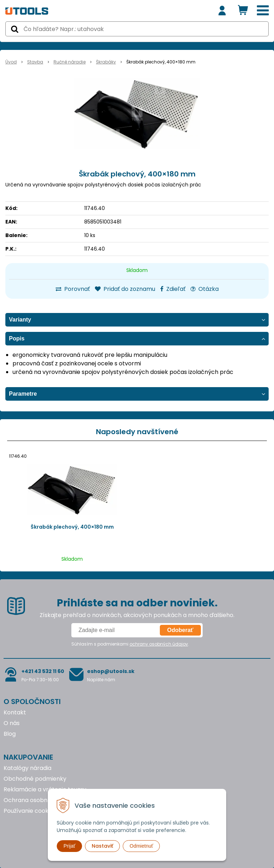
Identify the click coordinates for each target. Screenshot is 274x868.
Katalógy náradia (27, 768)
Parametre (23, 394)
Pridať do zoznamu (125, 289)
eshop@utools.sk (111, 671)
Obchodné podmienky (35, 779)
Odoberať (180, 630)
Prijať (69, 846)
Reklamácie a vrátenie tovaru (45, 789)
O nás (12, 723)
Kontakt (15, 712)
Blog (10, 734)
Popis (17, 338)
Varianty (20, 320)
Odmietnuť (141, 846)
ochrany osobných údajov (159, 644)
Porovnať (73, 289)
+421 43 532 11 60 (43, 671)
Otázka (205, 289)
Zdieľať (173, 289)
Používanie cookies (30, 811)
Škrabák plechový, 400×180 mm (72, 527)
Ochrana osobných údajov (40, 800)
